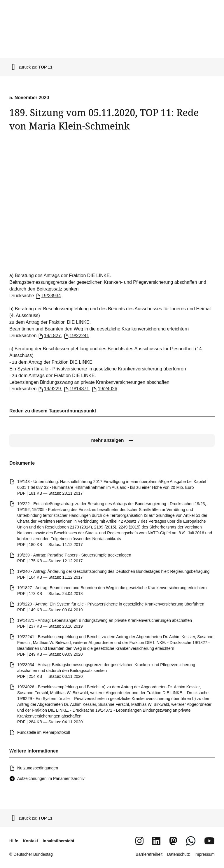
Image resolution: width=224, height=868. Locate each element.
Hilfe (14, 841)
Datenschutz (178, 854)
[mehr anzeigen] (112, 440)
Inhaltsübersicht (58, 841)
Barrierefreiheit (149, 854)
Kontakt (30, 841)
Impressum (205, 854)
